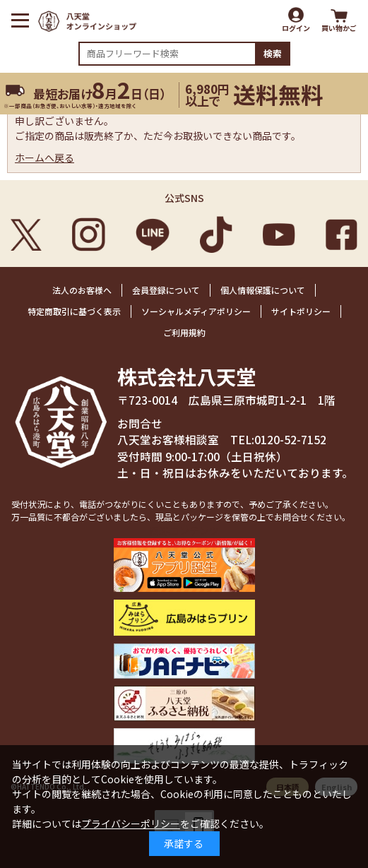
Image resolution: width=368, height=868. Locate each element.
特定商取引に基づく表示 (74, 311)
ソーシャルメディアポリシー (196, 311)
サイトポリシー (301, 311)
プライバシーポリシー (131, 824)
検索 (273, 53)
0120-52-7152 (290, 440)
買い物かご (339, 28)
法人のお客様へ (82, 290)
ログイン (296, 28)
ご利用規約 (184, 332)
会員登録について (166, 290)
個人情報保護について (263, 290)
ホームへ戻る (44, 157)
